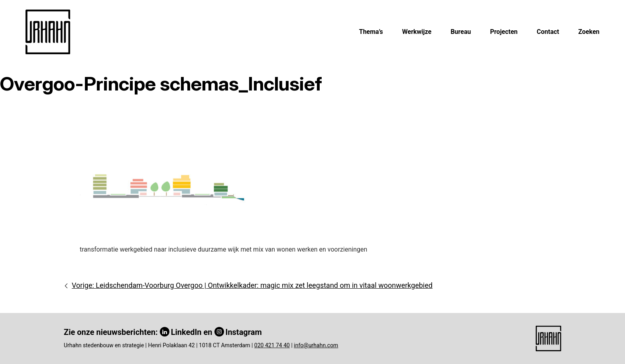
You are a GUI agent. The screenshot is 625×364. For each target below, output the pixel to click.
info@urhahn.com (316, 345)
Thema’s (371, 32)
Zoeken (589, 32)
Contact (548, 32)
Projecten (504, 32)
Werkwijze (417, 32)
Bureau (461, 32)
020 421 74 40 (272, 345)
